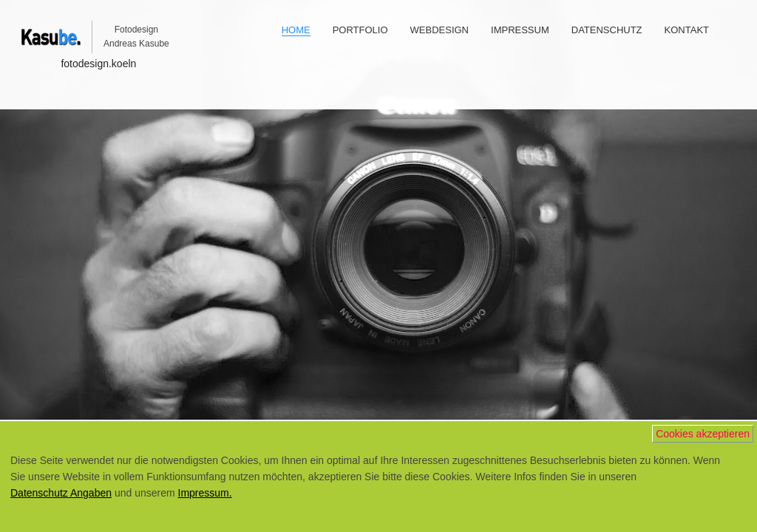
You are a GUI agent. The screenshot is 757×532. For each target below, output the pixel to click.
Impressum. (205, 493)
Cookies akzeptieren (703, 434)
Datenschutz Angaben (61, 493)
